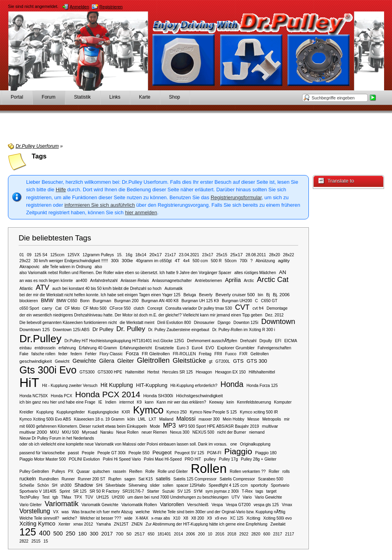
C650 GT (269, 301)
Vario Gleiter (30, 505)
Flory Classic (111, 354)
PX (71, 471)
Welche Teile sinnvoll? (39, 518)
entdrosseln (45, 348)
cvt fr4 (258, 308)
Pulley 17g (228, 459)
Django (224, 323)
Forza (132, 353)
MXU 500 (70, 432)
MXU (54, 432)
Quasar (83, 471)
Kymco (148, 410)
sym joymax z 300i (222, 491)
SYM (198, 491)
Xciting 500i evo (278, 518)
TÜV (89, 497)
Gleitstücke (189, 361)
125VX (73, 255)
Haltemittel (135, 372)
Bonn (85, 301)
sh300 (66, 485)
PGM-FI (214, 453)
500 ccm (200, 261)
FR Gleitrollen (156, 353)
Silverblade (115, 485)
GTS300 (87, 372)
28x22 (289, 255)
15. (120, 255)
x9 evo (221, 518)
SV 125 (184, 491)
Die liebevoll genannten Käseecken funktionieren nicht (68, 323)
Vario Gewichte (269, 497)
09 (29, 255)
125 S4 (41, 255)
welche (143, 511)
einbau (26, 348)
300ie (127, 260)
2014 (178, 534)
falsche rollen (43, 354)
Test (46, 497)
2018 (232, 534)
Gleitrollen (153, 360)
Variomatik (62, 504)
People (88, 453)
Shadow (84, 485)
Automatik (174, 289)
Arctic (249, 281)
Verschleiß (198, 504)
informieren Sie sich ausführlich (100, 205)
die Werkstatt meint (137, 323)
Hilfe (61, 190)
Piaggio (238, 451)
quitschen (101, 471)
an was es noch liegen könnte (46, 281)
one (233, 444)
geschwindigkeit (36, 361)
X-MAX (142, 518)
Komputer (283, 402)
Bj (268, 295)
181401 (164, 534)
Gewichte (84, 361)
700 (119, 534)
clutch (139, 308)
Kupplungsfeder (71, 412)
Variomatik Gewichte (100, 505)
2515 (36, 541)
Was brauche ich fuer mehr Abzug (102, 512)
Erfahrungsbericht (136, 348)
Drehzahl (248, 341)
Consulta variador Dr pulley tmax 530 (198, 308)
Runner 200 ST (92, 479)
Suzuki (168, 491)
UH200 (118, 497)
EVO (210, 348)
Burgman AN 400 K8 (160, 301)
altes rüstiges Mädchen (255, 273)
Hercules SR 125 (178, 372)
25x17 (236, 254)
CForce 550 (120, 308)
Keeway (216, 402)
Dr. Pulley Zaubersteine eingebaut (179, 330)
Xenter (64, 524)
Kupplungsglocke (103, 412)
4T (177, 260)
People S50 (139, 453)
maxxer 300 (209, 419)
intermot (127, 402)
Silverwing (138, 485)
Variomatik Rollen (139, 504)
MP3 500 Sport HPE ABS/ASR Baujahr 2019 (219, 426)
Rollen (209, 469)
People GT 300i (111, 453)
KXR (126, 412)
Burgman (102, 300)
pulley (210, 459)
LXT (153, 419)
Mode (155, 426)
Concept (155, 308)
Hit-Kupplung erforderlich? (194, 386)
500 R (216, 261)
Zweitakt (278, 524)
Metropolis (271, 419)
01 (22, 255)
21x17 (170, 255)
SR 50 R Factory (105, 491)
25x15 (222, 255)
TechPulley (29, 497)
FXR (243, 354)
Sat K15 (146, 479)
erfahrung (67, 348)
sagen (130, 479)
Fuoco (230, 354)
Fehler (91, 354)
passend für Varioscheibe (42, 453)
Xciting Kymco (37, 524)
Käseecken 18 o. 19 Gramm (99, 419)
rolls (286, 471)
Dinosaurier (204, 323)
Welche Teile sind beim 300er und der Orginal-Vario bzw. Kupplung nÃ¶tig (219, 512)
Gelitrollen (260, 354)
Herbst (153, 372)
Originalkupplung (255, 444)
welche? (70, 518)
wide (128, 518)
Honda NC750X (34, 396)
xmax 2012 (83, 524)
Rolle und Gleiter (173, 471)
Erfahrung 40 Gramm (98, 348)
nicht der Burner (232, 432)
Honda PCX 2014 (108, 394)
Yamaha (104, 524)
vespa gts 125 (266, 505)
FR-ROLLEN (185, 354)
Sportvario (280, 485)
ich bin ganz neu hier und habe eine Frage (57, 402)
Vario (247, 497)
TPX (78, 497)
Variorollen (172, 504)
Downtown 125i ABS (71, 330)
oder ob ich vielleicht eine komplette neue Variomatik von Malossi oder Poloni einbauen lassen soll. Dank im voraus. (123, 444)
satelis (163, 479)
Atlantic (26, 289)
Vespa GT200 (238, 505)
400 (45, 533)
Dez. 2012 (275, 315)
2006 (191, 534)
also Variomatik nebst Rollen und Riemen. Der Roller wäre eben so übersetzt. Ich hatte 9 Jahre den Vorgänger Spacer (125, 273)
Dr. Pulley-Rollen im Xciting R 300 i (244, 330)
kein (230, 402)
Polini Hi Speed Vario (122, 459)
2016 (220, 534)
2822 (24, 541)
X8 (186, 518)
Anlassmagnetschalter (172, 281)
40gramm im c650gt (154, 261)
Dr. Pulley (131, 329)
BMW (47, 300)
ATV (42, 287)
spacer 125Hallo (191, 485)
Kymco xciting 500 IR (259, 412)
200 (201, 534)
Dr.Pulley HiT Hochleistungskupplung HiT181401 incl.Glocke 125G (124, 341)
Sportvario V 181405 (38, 491)
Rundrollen (49, 479)
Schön (43, 485)
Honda (232, 384)
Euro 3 (183, 348)
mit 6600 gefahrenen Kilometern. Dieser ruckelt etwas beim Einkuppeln (83, 426)
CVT (242, 307)
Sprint (65, 491)
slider (155, 485)
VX (56, 512)
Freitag (205, 354)
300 (94, 534)
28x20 (274, 255)
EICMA (291, 341)
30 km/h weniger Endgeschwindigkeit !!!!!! (70, 261)
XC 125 (237, 518)
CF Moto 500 (95, 308)
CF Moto (72, 308)
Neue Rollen (127, 432)
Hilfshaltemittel (262, 372)
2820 (256, 534)
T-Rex (247, 491)
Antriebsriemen (208, 281)
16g (129, 255)
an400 (81, 281)
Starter (153, 491)
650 (151, 534)
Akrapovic (29, 266)
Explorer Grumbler (236, 348)
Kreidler (26, 412)
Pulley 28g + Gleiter (259, 459)
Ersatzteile (164, 348)
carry (47, 308)
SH (55, 485)
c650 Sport (29, 308)
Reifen (136, 471)
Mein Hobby (234, 419)
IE (100, 402)
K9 (140, 402)
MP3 (169, 426)
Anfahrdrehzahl (104, 281)
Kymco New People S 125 (213, 412)
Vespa (217, 505)
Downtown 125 (35, 329)
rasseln (119, 471)
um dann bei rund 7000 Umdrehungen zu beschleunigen (178, 497)
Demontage (277, 308)
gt (211, 361)
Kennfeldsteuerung (254, 402)
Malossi (186, 419)
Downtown (278, 321)
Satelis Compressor (237, 479)
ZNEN (137, 524)
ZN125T (121, 524)
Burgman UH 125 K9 (200, 301)
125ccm (57, 255)
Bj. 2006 (281, 294)
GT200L (223, 361)
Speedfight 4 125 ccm (228, 485)
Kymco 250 (177, 412)
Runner (68, 479)
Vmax (287, 505)
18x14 (141, 255)
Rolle (150, 471)
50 (129, 534)
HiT (29, 383)
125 (28, 532)
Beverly (206, 295)
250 (70, 533)
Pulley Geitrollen (34, 471)
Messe (253, 419)
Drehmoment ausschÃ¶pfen (212, 341)
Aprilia (233, 280)
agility (284, 260)
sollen (168, 485)
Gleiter (126, 361)
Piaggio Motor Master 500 (43, 459)
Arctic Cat (273, 279)
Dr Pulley (103, 329)
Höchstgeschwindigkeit (200, 395)
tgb (55, 497)
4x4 (186, 261)
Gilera (107, 361)
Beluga (190, 295)
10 (210, 534)
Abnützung (265, 261)
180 (82, 534)
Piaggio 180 (266, 453)
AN (283, 272)
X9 (210, 518)
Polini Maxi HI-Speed (163, 459)
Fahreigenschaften (275, 348)
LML (142, 419)
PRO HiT (193, 459)
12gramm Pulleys (98, 255)
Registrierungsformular (236, 197)
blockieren (29, 301)
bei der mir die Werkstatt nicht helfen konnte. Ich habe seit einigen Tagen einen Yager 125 (100, 295)
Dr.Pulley (40, 339)
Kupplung (45, 412)
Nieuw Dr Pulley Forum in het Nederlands (57, 438)
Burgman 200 (126, 301)
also (98, 267)
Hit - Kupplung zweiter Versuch (70, 386)
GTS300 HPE (110, 372)
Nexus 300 (180, 432)
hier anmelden (141, 212)
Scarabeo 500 (270, 479)
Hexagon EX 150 (230, 372)
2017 (107, 534)
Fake (24, 354)
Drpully (266, 341)
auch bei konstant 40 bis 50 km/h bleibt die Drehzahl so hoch (107, 289)
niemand (257, 432)
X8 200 (198, 518)
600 (267, 534)
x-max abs (161, 518)
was (65, 512)
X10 (177, 518)
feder (63, 354)
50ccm (230, 261)
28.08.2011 (256, 255)
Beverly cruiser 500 (235, 294)
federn (76, 354)
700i (243, 261)
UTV (236, 497)
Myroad (90, 432)
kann (149, 402)
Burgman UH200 (237, 301)
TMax (66, 497)
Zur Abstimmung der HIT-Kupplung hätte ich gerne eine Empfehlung (207, 524)
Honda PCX (61, 396)
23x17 (208, 255)
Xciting (253, 518)
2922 (244, 534)
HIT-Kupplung (151, 385)
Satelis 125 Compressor (195, 479)
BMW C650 (67, 301)
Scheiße (27, 485)
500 (58, 533)
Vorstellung (35, 511)
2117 (290, 534)
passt (73, 452)
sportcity (259, 485)
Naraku (107, 432)
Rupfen (115, 479)
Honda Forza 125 (262, 386)
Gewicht (62, 361)
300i (115, 261)
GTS (239, 361)
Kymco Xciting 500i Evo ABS (45, 419)
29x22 (25, 261)
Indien (111, 402)
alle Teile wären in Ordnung (67, 267)
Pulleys (58, 471)
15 (46, 541)
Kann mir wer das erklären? (181, 402)
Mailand (166, 419)
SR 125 (80, 491)
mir (287, 419)
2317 (278, 534)
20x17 (156, 254)
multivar (270, 426)
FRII (218, 354)
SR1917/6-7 (133, 491)
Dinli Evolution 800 (174, 323)
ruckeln (28, 479)
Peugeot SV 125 (189, 453)
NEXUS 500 (203, 432)
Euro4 (197, 348)
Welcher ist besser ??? (101, 518)
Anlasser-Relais (135, 281)
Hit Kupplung (117, 385)
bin (261, 295)
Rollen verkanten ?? (248, 471)
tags (259, 491)
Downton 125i (246, 323)
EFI (278, 341)
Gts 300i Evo (48, 370)
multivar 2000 (33, 432)
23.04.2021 (189, 255)
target (271, 491)
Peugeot (162, 452)
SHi (99, 485)
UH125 (103, 497)
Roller (274, 471)
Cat (58, 308)
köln (131, 419)
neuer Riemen (154, 432)
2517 (140, 534)
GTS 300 (257, 361)
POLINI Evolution (85, 459)
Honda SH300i (158, 395)
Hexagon (204, 372)
